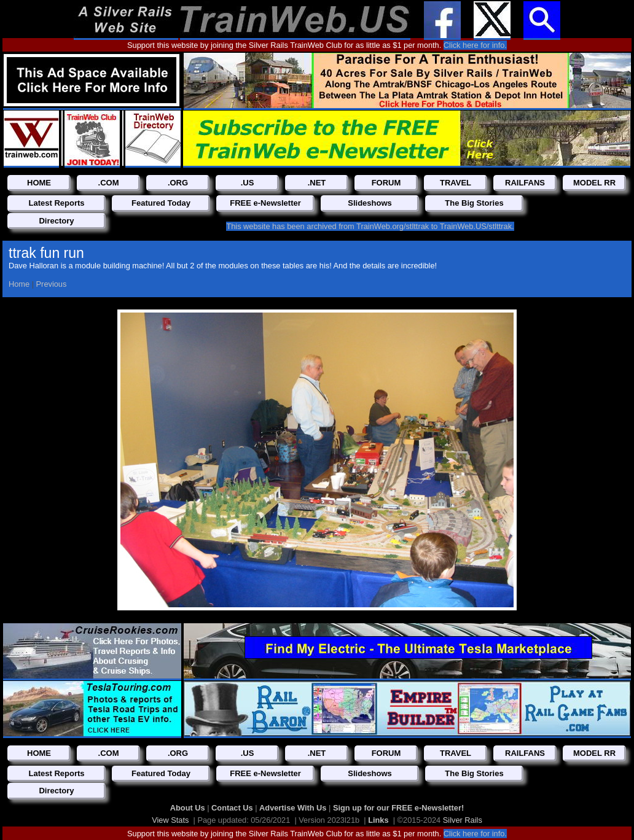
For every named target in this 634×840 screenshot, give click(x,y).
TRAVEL (456, 183)
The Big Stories (474, 203)
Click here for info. (475, 45)
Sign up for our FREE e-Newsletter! (398, 808)
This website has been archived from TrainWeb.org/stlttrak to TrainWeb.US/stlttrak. (370, 226)
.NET (317, 183)
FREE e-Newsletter (265, 203)
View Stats (170, 820)
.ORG (178, 183)
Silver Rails (463, 820)
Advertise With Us (294, 808)
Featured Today (161, 203)
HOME (39, 183)
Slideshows (370, 203)
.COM (109, 183)
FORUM (386, 183)
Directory (56, 221)
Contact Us (233, 808)
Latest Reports (56, 203)
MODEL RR (594, 183)
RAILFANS (525, 183)
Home (19, 284)
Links (378, 820)
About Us (189, 808)
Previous (52, 284)
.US (248, 183)
